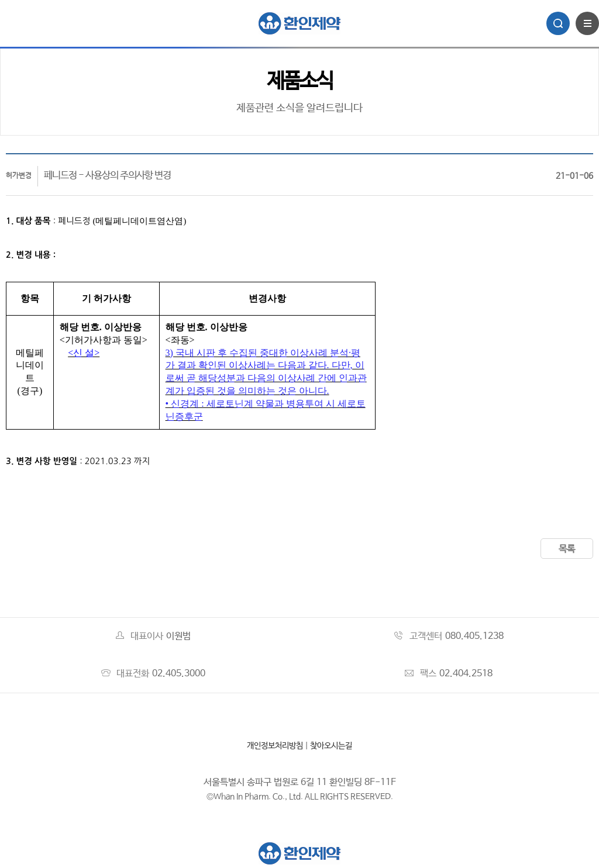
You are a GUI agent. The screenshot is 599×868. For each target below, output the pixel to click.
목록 (567, 549)
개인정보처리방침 (275, 746)
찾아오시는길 (331, 746)
